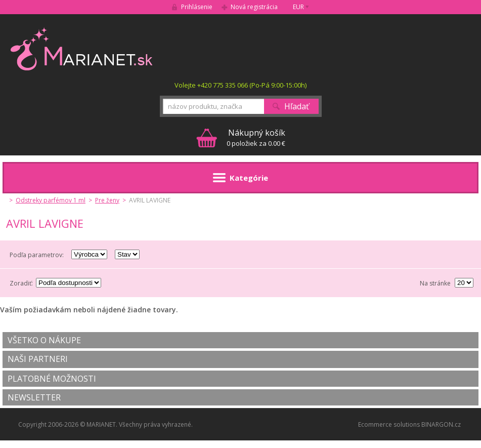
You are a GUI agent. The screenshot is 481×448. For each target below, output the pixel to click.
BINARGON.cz (441, 424)
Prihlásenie (197, 7)
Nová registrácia (254, 7)
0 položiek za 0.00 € (256, 137)
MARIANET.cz (82, 49)
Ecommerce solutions (389, 424)
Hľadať (297, 106)
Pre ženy (107, 200)
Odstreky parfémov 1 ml (51, 200)
